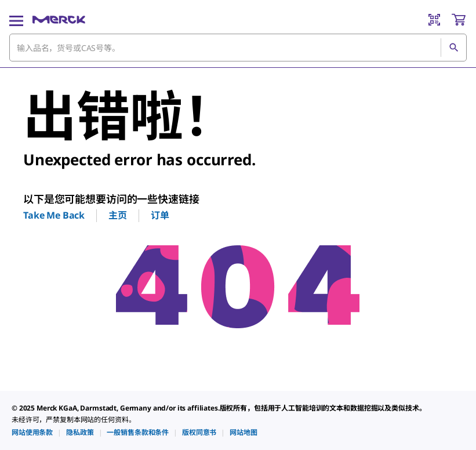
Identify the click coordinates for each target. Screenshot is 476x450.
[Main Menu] (16, 20)
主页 (118, 215)
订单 (160, 215)
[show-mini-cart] (459, 20)
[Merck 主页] (59, 20)
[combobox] (238, 48)
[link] (32, 432)
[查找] (453, 48)
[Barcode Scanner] (434, 20)
